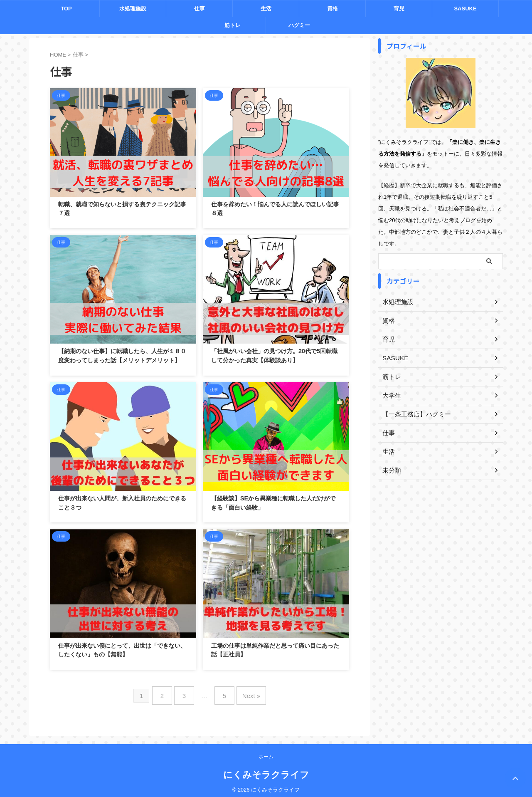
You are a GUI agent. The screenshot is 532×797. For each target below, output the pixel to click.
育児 (399, 9)
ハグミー (299, 25)
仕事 (199, 9)
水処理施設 (133, 9)
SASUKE (465, 9)
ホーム (266, 752)
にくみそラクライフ (266, 770)
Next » (247, 693)
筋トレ (233, 25)
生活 (266, 9)
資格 (332, 9)
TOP (66, 9)
